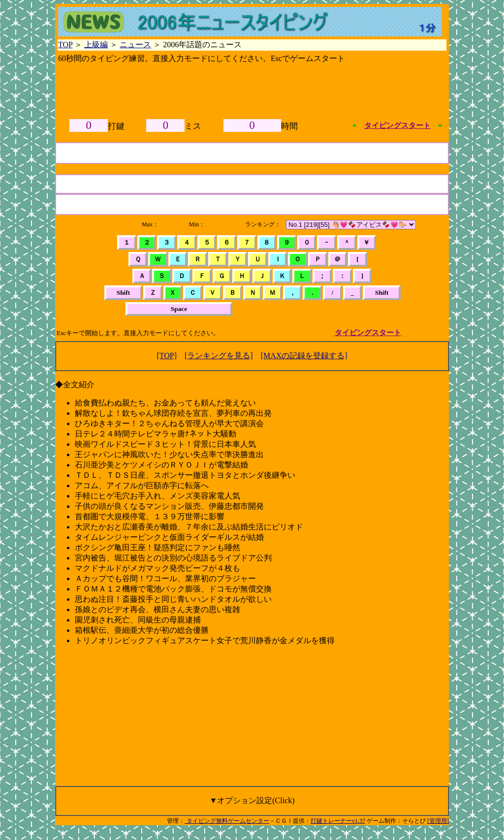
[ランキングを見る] (219, 356)
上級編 (96, 45)
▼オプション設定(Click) (252, 800)
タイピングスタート (397, 125)
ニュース (135, 45)
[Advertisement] (252, 89)
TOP (65, 45)
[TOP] (167, 356)
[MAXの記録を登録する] (304, 356)
